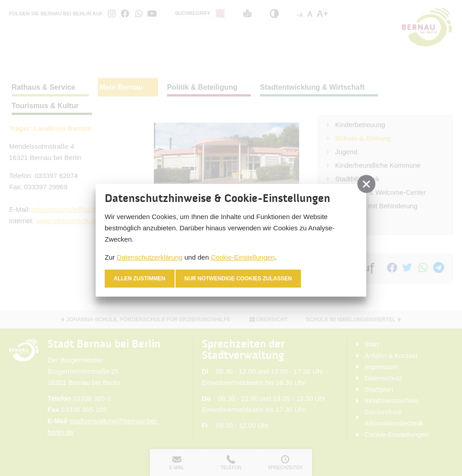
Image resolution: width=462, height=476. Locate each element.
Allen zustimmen (140, 279)
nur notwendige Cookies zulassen (238, 279)
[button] (366, 184)
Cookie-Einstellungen (243, 257)
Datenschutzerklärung (150, 257)
